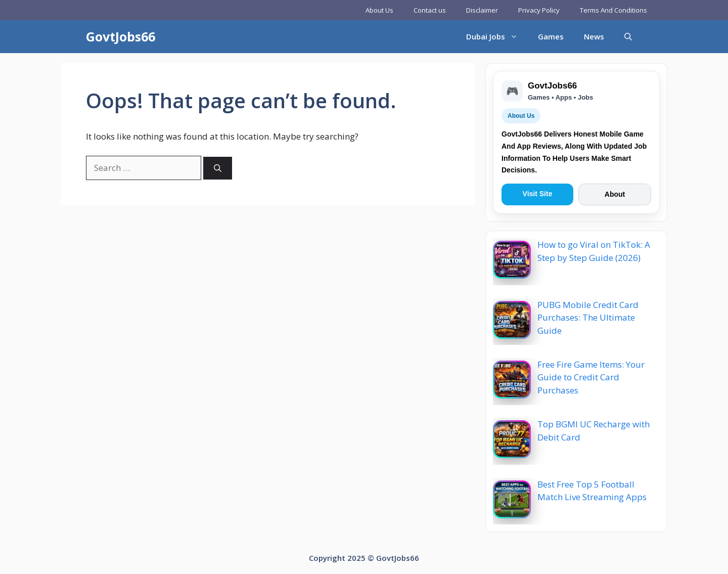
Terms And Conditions (613, 10)
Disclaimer (482, 10)
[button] (628, 37)
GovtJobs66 (121, 36)
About (615, 194)
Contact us (430, 10)
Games (551, 36)
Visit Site (538, 194)
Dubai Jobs (497, 37)
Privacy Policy (539, 10)
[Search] (218, 168)
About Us (379, 10)
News (594, 36)
